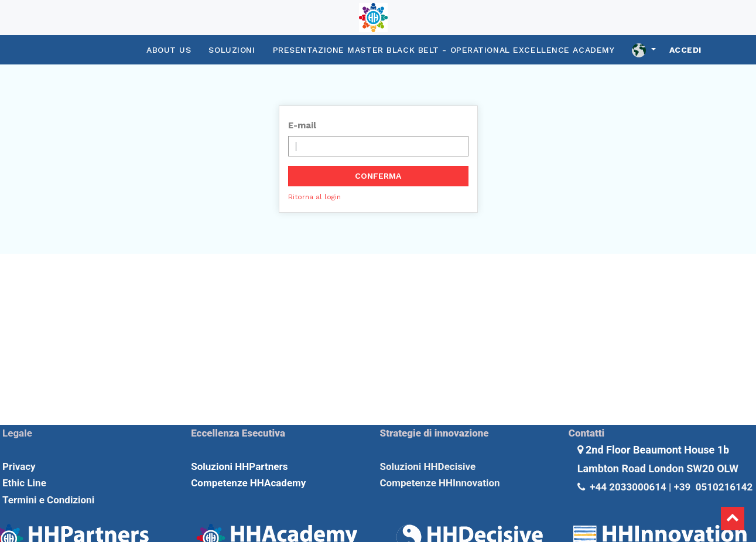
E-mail (302, 125)
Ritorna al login (314, 197)
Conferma (378, 176)
